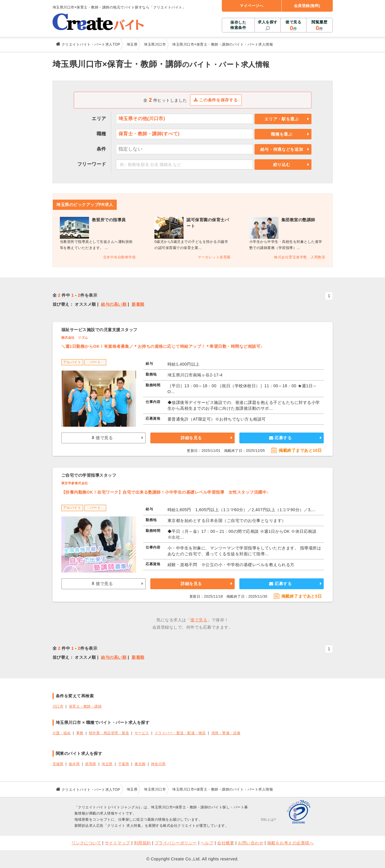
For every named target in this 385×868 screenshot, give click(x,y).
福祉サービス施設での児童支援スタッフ (99, 330)
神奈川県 (158, 764)
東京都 (140, 764)
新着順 (138, 304)
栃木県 (74, 764)
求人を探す (268, 22)
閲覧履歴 (319, 26)
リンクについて (86, 843)
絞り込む (282, 165)
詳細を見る (191, 438)
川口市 (58, 706)
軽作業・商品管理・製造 (109, 733)
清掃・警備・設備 (226, 733)
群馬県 (91, 764)
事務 (80, 733)
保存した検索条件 (238, 25)
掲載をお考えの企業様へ (290, 843)
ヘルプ (207, 843)
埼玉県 (107, 764)
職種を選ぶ (282, 134)
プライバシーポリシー (176, 843)
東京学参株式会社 (75, 483)
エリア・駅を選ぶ (282, 119)
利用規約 (142, 843)
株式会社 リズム (75, 338)
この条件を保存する (216, 100)
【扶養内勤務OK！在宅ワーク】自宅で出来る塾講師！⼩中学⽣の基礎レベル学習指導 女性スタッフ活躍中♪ (165, 492)
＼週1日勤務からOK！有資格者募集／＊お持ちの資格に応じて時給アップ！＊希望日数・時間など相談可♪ (162, 346)
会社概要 (226, 843)
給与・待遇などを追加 (282, 149)
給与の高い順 (114, 304)
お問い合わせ (251, 843)
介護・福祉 (62, 733)
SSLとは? (269, 819)
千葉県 (124, 764)
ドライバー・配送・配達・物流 (180, 733)
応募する (280, 438)
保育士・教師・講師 (85, 706)
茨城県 (58, 764)
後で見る (293, 26)
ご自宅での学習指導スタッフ (89, 475)
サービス (142, 733)
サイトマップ (117, 843)
